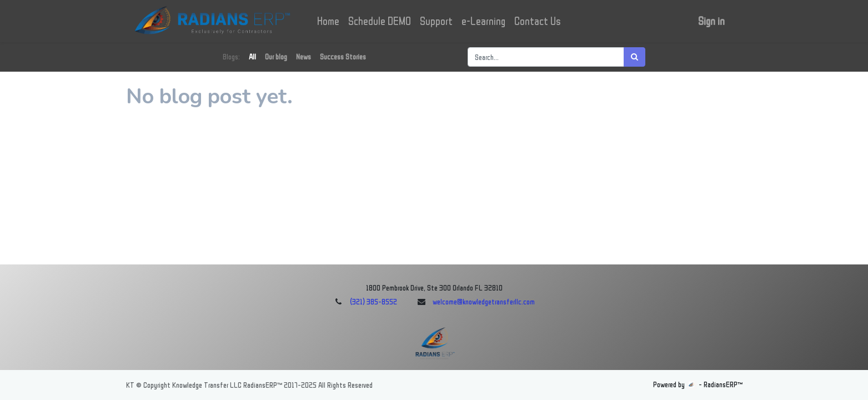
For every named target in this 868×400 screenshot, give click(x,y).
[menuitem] (329, 21)
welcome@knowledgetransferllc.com (484, 302)
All (252, 57)
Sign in (711, 21)
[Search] (634, 57)
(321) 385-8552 (373, 302)
